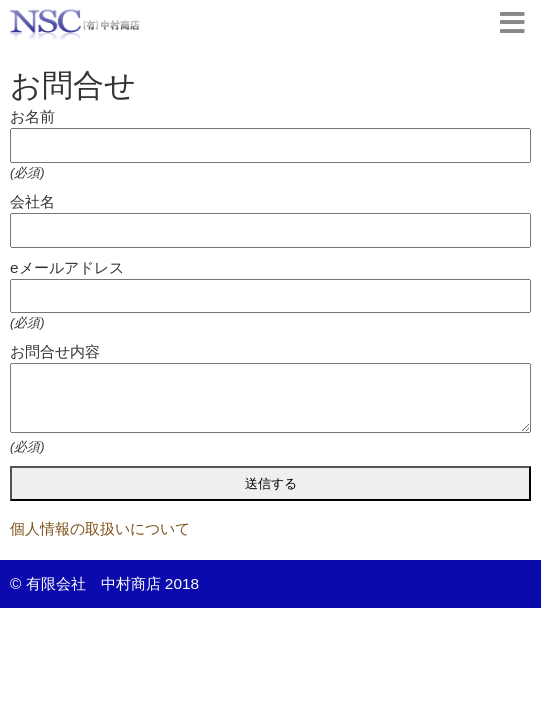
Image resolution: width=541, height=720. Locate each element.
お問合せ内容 (55, 351)
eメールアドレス (67, 267)
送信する (271, 483)
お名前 (32, 116)
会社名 (32, 201)
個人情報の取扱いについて (100, 528)
